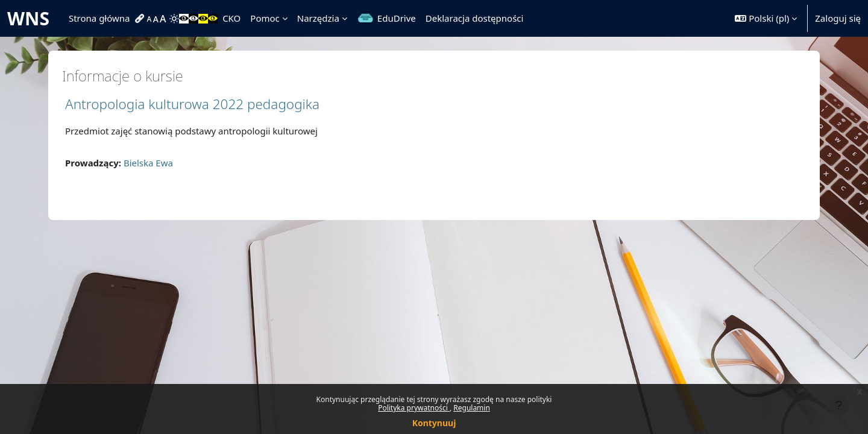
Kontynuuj (434, 423)
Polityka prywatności (414, 408)
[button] (766, 18)
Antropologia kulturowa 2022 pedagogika (192, 104)
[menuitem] (141, 19)
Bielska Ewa (148, 163)
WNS (28, 18)
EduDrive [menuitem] (397, 18)
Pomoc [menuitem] (265, 18)
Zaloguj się (838, 18)
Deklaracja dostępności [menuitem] (475, 18)
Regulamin (472, 408)
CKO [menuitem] (231, 18)
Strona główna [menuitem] (99, 18)
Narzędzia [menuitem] (318, 18)
